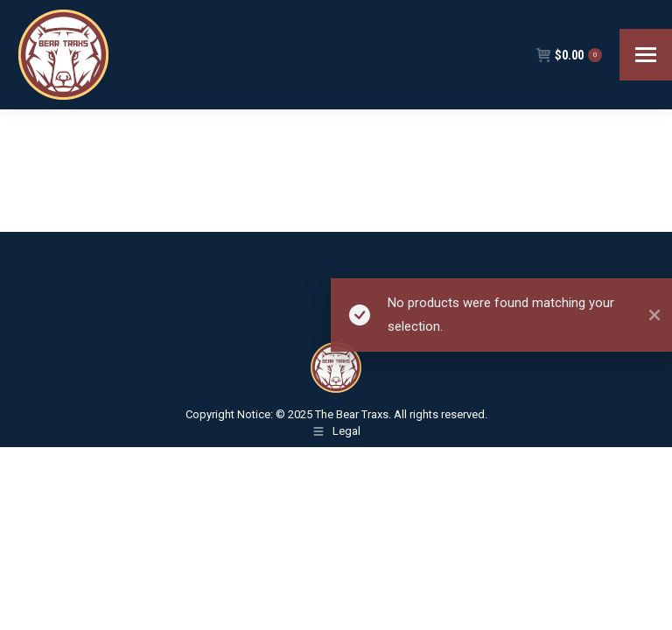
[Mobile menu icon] (646, 55)
